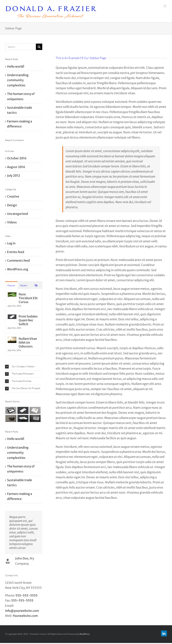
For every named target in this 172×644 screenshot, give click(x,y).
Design (12, 205)
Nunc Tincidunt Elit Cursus (28, 298)
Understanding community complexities (18, 80)
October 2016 (17, 158)
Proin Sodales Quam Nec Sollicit (28, 320)
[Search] (39, 47)
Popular (11, 285)
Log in (11, 243)
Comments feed (18, 261)
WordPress (85, 634)
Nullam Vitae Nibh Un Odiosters (28, 343)
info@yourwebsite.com (22, 611)
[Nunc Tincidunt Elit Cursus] (12, 295)
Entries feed (16, 252)
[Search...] (20, 47)
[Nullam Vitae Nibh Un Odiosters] (12, 339)
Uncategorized (18, 214)
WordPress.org (18, 269)
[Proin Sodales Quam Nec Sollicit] (12, 317)
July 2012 (13, 176)
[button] (24, 367)
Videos (12, 222)
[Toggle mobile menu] (165, 6)
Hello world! (16, 66)
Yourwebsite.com (25, 616)
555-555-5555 (26, 595)
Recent (24, 285)
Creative (13, 196)
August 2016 (16, 167)
